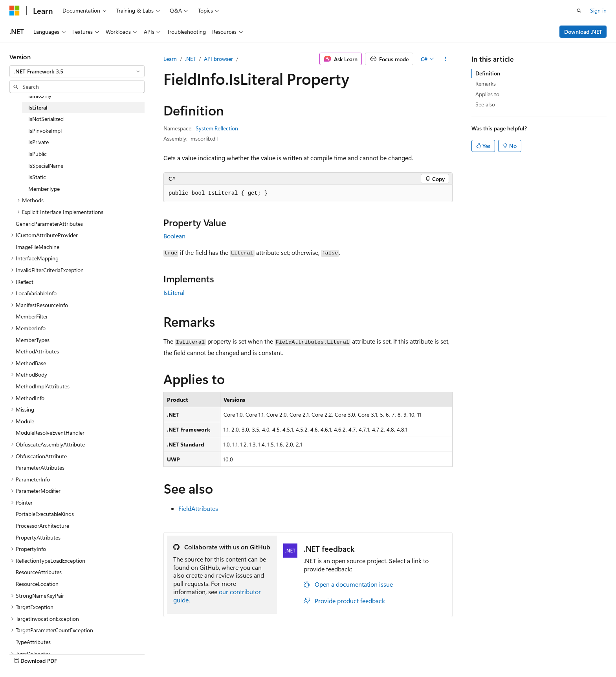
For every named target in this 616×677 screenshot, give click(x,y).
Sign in (598, 10)
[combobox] (77, 71)
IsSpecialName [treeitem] (46, 166)
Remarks (486, 83)
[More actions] (446, 59)
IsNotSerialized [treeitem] (46, 119)
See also (485, 104)
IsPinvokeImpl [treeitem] (45, 131)
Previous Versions (356, 652)
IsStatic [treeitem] (37, 177)
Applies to (487, 94)
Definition (488, 73)
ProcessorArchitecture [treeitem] (42, 526)
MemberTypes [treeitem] (33, 340)
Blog (392, 652)
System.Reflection (217, 128)
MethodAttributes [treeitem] (37, 351)
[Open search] (579, 11)
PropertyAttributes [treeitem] (38, 537)
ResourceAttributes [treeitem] (39, 572)
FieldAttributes (198, 508)
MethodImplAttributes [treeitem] (43, 386)
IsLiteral (174, 292)
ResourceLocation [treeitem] (37, 584)
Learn (170, 59)
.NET (190, 59)
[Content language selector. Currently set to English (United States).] (45, 652)
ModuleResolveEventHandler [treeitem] (50, 433)
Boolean (174, 236)
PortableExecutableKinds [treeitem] (45, 514)
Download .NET (583, 32)
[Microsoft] (15, 11)
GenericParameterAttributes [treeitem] (49, 224)
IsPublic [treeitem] (38, 154)
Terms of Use (496, 652)
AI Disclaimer (310, 652)
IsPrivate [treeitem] (38, 142)
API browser (218, 59)
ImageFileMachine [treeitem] (38, 247)
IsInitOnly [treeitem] (40, 96)
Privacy (456, 652)
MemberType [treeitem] (44, 189)
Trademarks (534, 652)
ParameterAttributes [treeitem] (40, 467)
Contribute (425, 652)
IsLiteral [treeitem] (38, 107)
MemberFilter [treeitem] (32, 316)
